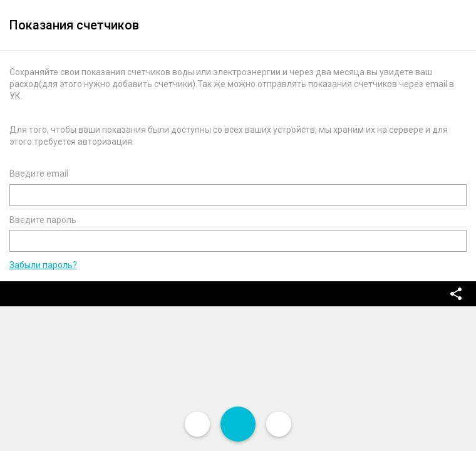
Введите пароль (43, 220)
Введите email (39, 174)
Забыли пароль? (43, 265)
